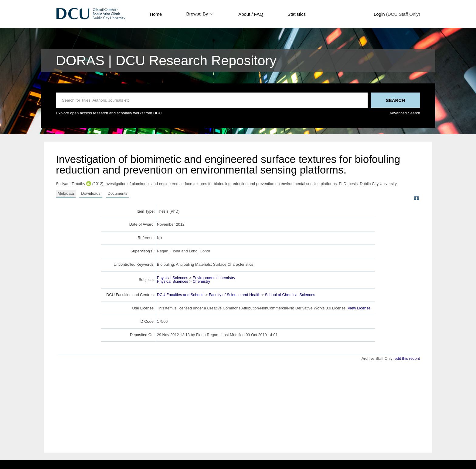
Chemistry (202, 281)
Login (379, 14)
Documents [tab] (118, 193)
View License (359, 308)
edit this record (407, 358)
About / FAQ (251, 14)
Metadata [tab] (66, 193)
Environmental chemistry (214, 278)
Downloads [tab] (91, 193)
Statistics (297, 14)
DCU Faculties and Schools (181, 295)
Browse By (200, 14)
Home (156, 14)
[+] (416, 198)
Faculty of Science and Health (235, 295)
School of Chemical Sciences (290, 295)
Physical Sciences (173, 278)
